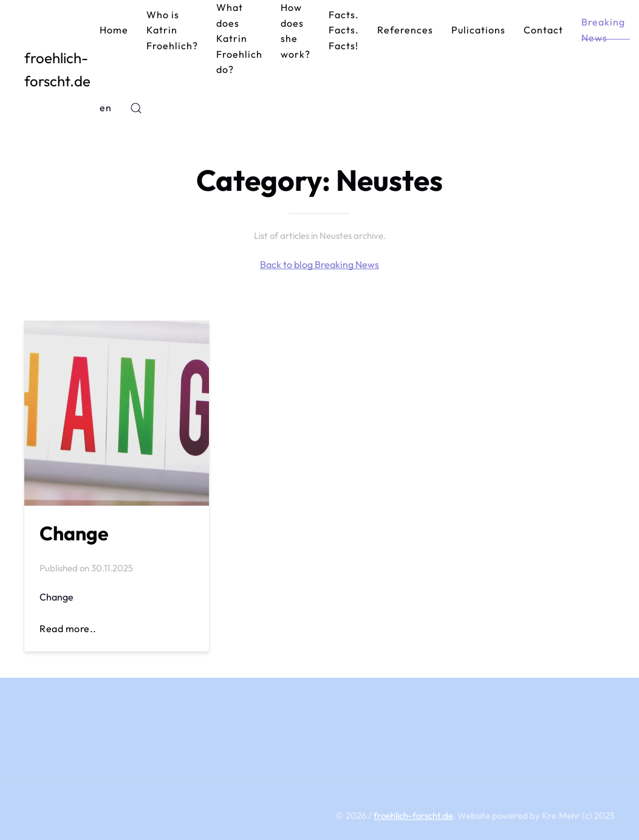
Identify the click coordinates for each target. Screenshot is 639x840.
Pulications (478, 30)
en (106, 108)
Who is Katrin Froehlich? (172, 30)
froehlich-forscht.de (57, 69)
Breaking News (603, 30)
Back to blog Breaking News (319, 264)
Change (74, 533)
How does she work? (296, 31)
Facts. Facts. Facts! (344, 30)
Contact (543, 30)
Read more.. (68, 628)
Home (114, 30)
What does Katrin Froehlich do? (239, 38)
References (405, 30)
